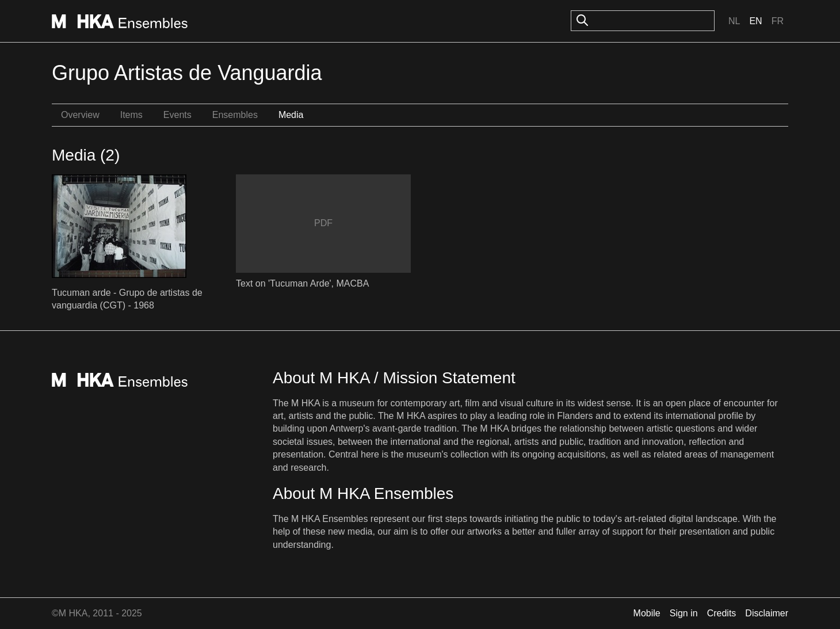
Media (291, 115)
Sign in (684, 613)
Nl (734, 21)
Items (131, 115)
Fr (778, 21)
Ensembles (235, 115)
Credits (722, 613)
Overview (80, 115)
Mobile (647, 613)
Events (177, 115)
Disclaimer (767, 613)
